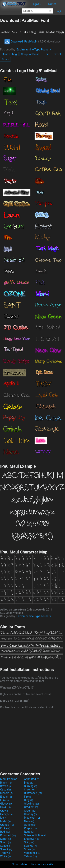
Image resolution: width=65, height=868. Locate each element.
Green (30, 811)
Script (57, 54)
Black (6, 783)
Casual (6, 790)
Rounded (8, 835)
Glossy (7, 804)
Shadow (31, 839)
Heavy (6, 814)
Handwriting (9, 54)
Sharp (6, 842)
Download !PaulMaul (20, 42)
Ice (4, 818)
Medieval (32, 818)
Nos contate (19, 864)
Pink (5, 828)
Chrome (31, 790)
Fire (28, 797)
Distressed (33, 793)
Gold (5, 807)
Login (59, 11)
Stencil (6, 849)
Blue (29, 783)
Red (5, 832)
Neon (29, 821)
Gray (5, 811)
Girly (29, 800)
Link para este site (42, 864)
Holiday (30, 814)
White (5, 856)
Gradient (31, 807)
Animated (32, 779)
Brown (6, 786)
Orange (7, 825)
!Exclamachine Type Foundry (33, 50)
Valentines (32, 853)
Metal (5, 821)
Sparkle (30, 846)
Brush (5, 59)
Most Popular (8, 779)
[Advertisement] (32, 740)
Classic (6, 793)
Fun (5, 800)
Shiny (29, 842)
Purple (30, 828)
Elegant (7, 797)
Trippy (6, 853)
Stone (29, 849)
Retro (29, 832)
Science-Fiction (35, 835)
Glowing (31, 804)
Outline (31, 825)
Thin (47, 54)
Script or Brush (30, 54)
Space (6, 846)
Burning (31, 786)
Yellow (30, 856)
